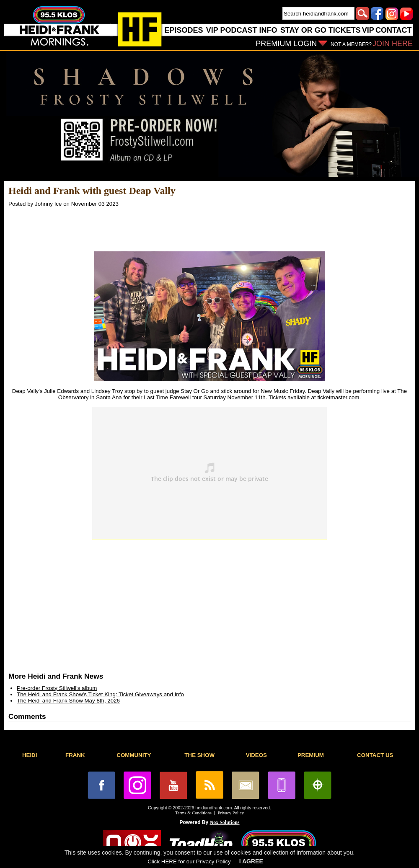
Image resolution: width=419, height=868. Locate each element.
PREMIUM (311, 755)
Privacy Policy (231, 813)
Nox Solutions (225, 822)
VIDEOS (256, 755)
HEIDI (30, 755)
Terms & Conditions (193, 813)
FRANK (75, 755)
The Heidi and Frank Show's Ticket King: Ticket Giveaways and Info (100, 694)
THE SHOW (199, 755)
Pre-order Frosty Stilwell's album (57, 688)
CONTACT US (375, 755)
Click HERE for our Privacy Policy (189, 862)
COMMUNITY (134, 755)
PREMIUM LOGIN (286, 44)
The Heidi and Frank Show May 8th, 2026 (68, 701)
